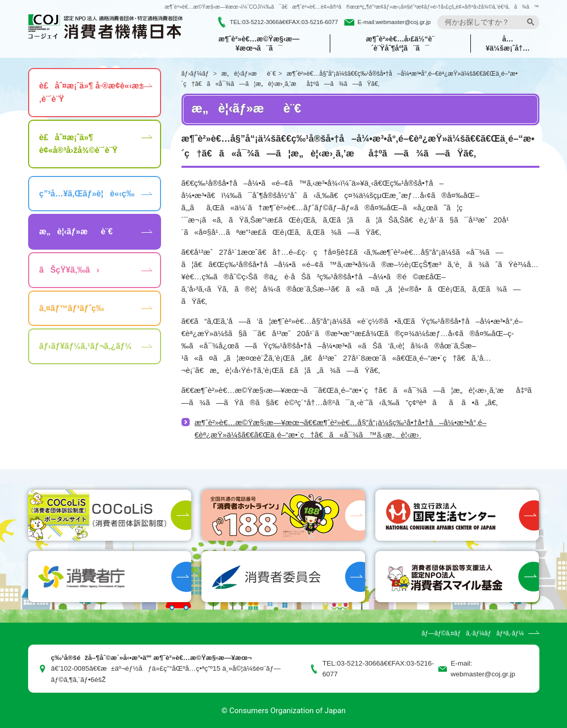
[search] (484, 22)
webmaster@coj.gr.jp (403, 22)
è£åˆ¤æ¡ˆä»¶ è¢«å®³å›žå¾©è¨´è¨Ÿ (78, 144)
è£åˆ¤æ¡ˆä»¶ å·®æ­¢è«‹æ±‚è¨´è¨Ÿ (92, 92)
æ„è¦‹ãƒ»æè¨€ (249, 74)
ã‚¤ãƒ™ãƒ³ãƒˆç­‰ (72, 308)
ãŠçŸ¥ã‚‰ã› (70, 270)
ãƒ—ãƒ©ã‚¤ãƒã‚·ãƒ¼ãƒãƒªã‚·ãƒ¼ (472, 633)
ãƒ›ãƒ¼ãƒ (196, 74)
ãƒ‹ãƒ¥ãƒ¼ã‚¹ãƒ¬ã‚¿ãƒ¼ (86, 346)
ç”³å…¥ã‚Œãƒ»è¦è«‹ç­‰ (87, 194)
